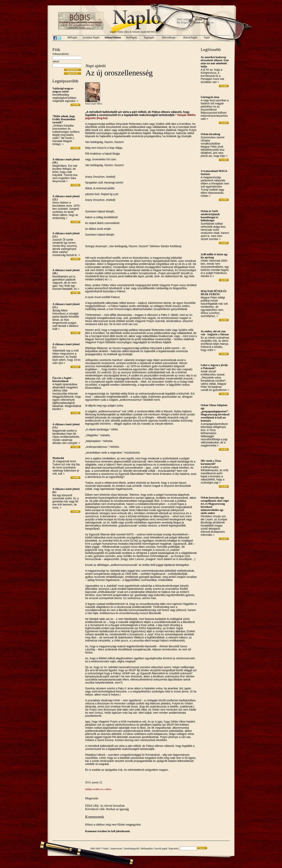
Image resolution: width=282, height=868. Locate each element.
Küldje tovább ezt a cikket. (98, 789)
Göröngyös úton (210, 97)
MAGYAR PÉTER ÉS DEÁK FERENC (214, 293)
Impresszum (116, 849)
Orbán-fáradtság (210, 134)
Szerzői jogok (161, 849)
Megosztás (92, 798)
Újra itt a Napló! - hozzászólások (63, 380)
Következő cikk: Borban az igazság (107, 809)
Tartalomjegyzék (131, 849)
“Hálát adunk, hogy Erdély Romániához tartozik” (64, 119)
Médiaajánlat (147, 849)
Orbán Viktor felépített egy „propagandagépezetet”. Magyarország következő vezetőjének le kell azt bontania (215, 413)
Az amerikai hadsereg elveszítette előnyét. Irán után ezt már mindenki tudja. (215, 62)
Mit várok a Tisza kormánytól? (211, 462)
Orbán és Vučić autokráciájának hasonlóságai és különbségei (210, 216)
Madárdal (58, 458)
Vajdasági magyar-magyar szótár (63, 90)
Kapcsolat (173, 849)
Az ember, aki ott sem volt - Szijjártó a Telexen (215, 333)
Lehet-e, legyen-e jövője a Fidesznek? (214, 367)
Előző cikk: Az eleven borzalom (105, 806)
